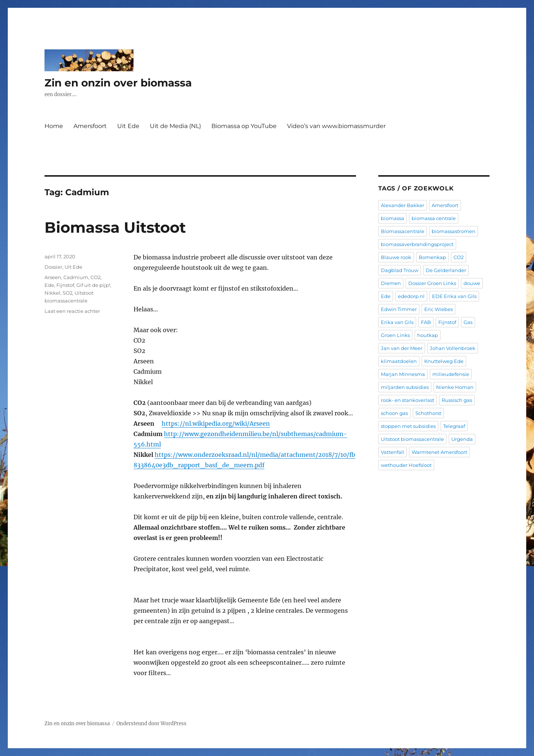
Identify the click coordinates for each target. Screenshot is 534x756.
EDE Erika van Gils (454, 296)
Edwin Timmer (399, 309)
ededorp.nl (411, 296)
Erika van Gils (397, 322)
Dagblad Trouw (400, 270)
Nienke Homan (455, 387)
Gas (468, 322)
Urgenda (462, 439)
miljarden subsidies (405, 387)
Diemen (391, 283)
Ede (49, 285)
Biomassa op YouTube (244, 126)
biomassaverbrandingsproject (417, 244)
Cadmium (76, 277)
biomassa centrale (434, 218)
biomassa (393, 218)
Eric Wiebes (439, 309)
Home (54, 126)
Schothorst (428, 413)
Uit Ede (128, 126)
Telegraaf (454, 426)
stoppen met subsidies (408, 426)
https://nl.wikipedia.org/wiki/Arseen (216, 423)
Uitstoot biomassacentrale (412, 439)
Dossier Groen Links (432, 283)
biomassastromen (454, 231)
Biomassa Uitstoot (115, 227)
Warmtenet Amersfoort (439, 452)
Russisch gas (457, 400)
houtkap (428, 335)
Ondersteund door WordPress (151, 724)
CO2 (95, 277)
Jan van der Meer (402, 348)
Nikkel (52, 293)
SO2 (67, 293)
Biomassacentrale (403, 231)
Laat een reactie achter (72, 311)
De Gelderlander (446, 270)
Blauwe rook (396, 257)
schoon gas (394, 413)
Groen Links (395, 335)
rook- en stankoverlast (408, 400)
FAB (426, 322)
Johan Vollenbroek (453, 348)
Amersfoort (90, 126)
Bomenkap (432, 257)
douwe (472, 283)
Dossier (53, 267)
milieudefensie (451, 374)
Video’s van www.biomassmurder (336, 126)
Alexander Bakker (403, 205)
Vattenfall (393, 452)
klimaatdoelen (399, 361)
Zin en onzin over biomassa (118, 83)
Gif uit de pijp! (93, 285)
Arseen (53, 277)
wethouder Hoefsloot (406, 465)
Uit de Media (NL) (175, 126)
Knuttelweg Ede (444, 361)
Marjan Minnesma (403, 374)
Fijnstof (65, 285)
